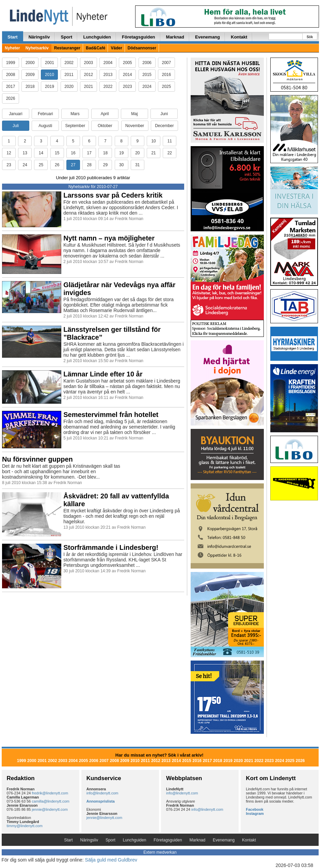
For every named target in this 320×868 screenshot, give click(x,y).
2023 (127, 87)
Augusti (45, 126)
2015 (147, 75)
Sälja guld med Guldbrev (111, 860)
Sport (66, 37)
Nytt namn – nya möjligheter (109, 238)
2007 (167, 63)
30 (121, 165)
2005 (127, 63)
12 (9, 153)
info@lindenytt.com (102, 793)
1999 (11, 63)
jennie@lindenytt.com (50, 809)
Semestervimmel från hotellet (111, 415)
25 (41, 165)
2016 (167, 75)
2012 (89, 75)
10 (153, 141)
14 (41, 153)
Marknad (175, 37)
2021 (89, 87)
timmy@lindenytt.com (25, 826)
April (105, 114)
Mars (75, 114)
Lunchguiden (97, 37)
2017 (11, 87)
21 (153, 153)
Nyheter (12, 48)
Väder (116, 48)
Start (13, 37)
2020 (69, 87)
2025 (167, 87)
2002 (69, 63)
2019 (50, 87)
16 (73, 153)
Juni (164, 114)
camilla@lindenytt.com (51, 801)
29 (105, 165)
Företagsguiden (139, 37)
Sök (310, 37)
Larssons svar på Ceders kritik (113, 195)
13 (25, 153)
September (75, 126)
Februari (45, 114)
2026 (11, 98)
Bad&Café (95, 48)
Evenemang (207, 37)
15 (57, 153)
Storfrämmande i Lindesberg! (111, 547)
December (164, 126)
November (135, 126)
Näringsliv (39, 37)
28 (89, 165)
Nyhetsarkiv (37, 48)
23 (9, 165)
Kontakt (239, 37)
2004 (108, 63)
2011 (69, 75)
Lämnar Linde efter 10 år (103, 374)
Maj (134, 114)
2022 (108, 87)
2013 (108, 75)
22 (170, 153)
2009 (30, 75)
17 (89, 153)
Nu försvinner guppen (37, 459)
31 (137, 165)
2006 (147, 63)
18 (105, 153)
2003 (89, 63)
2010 (50, 75)
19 (121, 153)
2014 (127, 75)
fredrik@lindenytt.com (50, 793)
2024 (147, 87)
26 (57, 165)
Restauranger (67, 48)
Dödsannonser (142, 48)
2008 (11, 75)
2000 (30, 63)
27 (73, 165)
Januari (15, 114)
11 (170, 141)
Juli (16, 126)
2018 (30, 87)
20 (137, 153)
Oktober (105, 126)
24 (25, 165)
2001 (50, 63)
